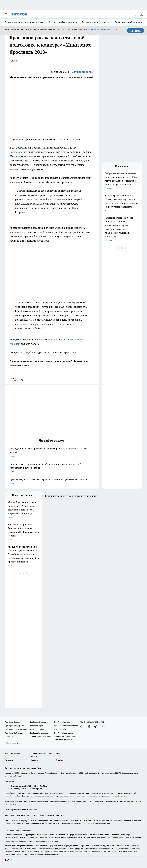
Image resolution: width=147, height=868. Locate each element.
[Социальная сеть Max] (103, 727)
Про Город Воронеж (13, 722)
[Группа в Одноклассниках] (89, 727)
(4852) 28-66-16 (30, 786)
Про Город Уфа (60, 729)
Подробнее (137, 837)
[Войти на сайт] (141, 14)
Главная (60, 760)
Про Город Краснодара (63, 733)
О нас (59, 753)
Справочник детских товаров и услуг (24, 22)
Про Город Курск (36, 726)
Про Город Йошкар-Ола (14, 726)
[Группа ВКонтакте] (82, 727)
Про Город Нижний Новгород (66, 726)
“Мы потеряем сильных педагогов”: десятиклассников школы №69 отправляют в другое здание (52, 468)
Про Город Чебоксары (14, 733)
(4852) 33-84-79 (25, 789)
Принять (136, 31)
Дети (14, 61)
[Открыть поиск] (134, 14)
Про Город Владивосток (39, 733)
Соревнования (19, 152)
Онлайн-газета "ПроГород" (40, 737)
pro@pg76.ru (42, 786)
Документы (9, 737)
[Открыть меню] (6, 14)
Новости (34, 760)
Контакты (9, 760)
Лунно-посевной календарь (129, 22)
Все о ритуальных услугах (96, 22)
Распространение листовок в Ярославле (21, 810)
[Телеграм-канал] (96, 727)
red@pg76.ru (37, 789)
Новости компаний (13, 753)
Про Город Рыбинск (37, 729)
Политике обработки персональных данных (100, 29)
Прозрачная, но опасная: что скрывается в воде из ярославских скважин (52, 481)
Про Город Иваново (62, 722)
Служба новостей (83, 72)
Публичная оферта (12, 743)
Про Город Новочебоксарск (16, 729)
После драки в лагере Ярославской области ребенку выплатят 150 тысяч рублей (52, 453)
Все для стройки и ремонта (63, 22)
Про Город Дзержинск (38, 722)
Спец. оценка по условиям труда (18, 830)
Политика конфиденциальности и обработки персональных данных (32, 841)
